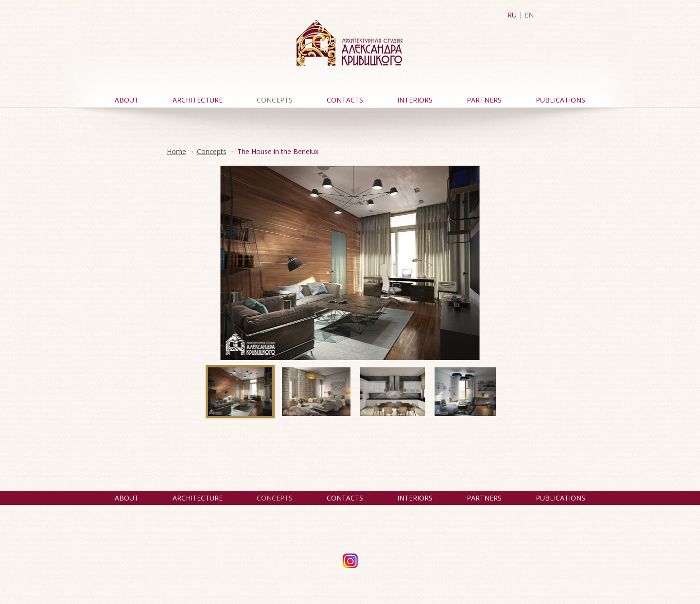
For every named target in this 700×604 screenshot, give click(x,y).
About (127, 100)
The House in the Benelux (278, 151)
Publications (560, 100)
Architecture (198, 100)
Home (176, 151)
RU (512, 15)
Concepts (275, 100)
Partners (484, 100)
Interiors (415, 100)
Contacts (345, 100)
